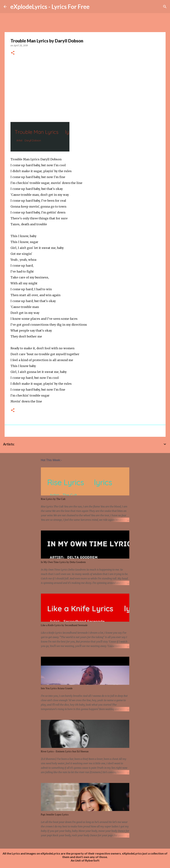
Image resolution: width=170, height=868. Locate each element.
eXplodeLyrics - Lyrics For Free (50, 7)
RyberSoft (92, 860)
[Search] (165, 7)
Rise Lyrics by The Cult (53, 499)
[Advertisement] (85, 87)
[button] (13, 53)
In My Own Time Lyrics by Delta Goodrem (63, 562)
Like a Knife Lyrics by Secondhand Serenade (64, 625)
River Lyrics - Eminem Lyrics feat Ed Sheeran (65, 751)
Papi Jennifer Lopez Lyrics (55, 815)
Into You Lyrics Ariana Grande (57, 688)
